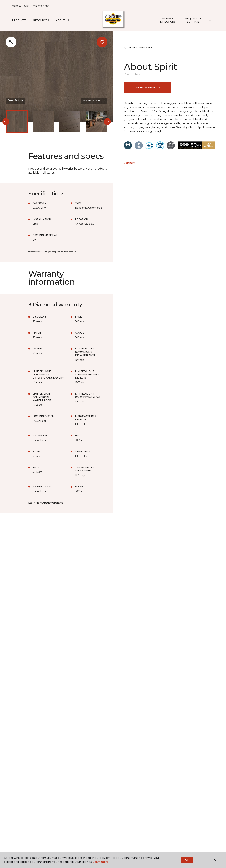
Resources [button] (41, 20)
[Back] (6, 122)
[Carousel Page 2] (43, 122)
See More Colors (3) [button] (94, 101)
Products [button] (19, 20)
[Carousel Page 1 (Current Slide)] (17, 122)
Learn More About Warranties (46, 503)
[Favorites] (210, 20)
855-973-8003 (41, 6)
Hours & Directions (168, 20)
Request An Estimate (193, 20)
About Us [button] (62, 20)
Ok (187, 860)
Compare (132, 163)
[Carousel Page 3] (70, 122)
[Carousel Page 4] (96, 122)
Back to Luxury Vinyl (139, 48)
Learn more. (101, 862)
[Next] (107, 122)
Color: (15, 100)
